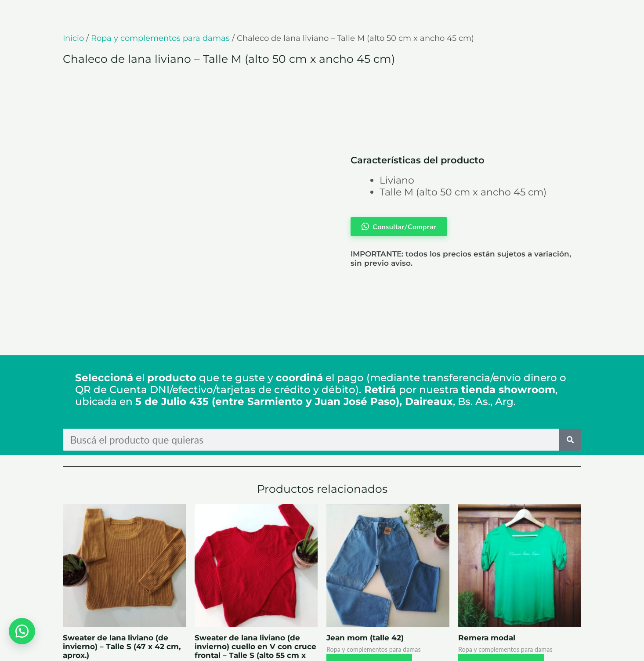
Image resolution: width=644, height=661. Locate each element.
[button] (22, 630)
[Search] (570, 370)
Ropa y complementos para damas (160, 38)
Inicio (73, 38)
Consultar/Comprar (114, 611)
